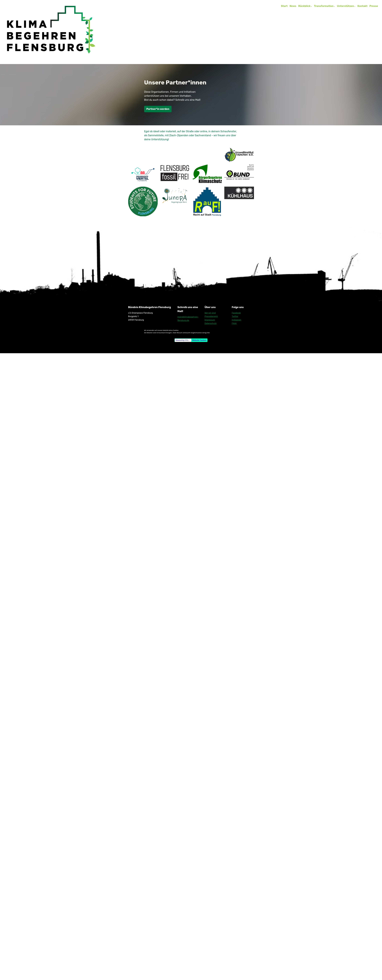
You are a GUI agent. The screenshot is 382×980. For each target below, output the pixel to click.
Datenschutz (211, 323)
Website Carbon (199, 340)
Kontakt (362, 6)
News (293, 6)
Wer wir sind (210, 313)
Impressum (210, 320)
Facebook (236, 313)
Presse (374, 6)
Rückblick (304, 6)
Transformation (324, 6)
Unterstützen (345, 6)
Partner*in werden (158, 109)
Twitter (235, 316)
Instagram (236, 320)
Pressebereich (211, 316)
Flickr (234, 323)
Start (284, 6)
